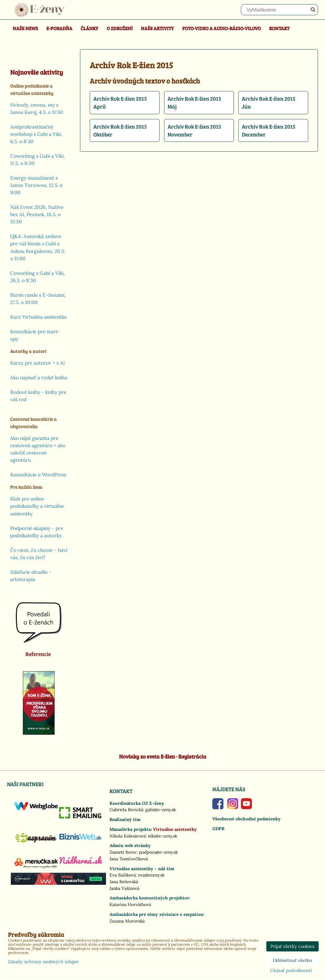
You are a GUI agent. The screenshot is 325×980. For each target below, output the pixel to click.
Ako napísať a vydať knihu (39, 377)
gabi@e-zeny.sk (161, 810)
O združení (120, 28)
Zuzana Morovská (127, 921)
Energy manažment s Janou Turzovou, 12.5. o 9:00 (36, 185)
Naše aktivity (157, 28)
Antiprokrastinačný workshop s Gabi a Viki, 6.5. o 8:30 (36, 134)
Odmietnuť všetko (292, 960)
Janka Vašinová (124, 888)
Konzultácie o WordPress (38, 475)
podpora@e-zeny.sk (158, 852)
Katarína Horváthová (130, 904)
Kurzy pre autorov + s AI (37, 363)
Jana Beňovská (124, 882)
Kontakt (279, 28)
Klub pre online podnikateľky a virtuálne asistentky (37, 506)
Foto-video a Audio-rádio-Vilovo (222, 28)
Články (90, 28)
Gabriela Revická (126, 810)
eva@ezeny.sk (151, 875)
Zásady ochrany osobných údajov (43, 962)
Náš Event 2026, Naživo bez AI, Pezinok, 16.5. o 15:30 (37, 214)
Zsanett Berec (123, 852)
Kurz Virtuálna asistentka (38, 317)
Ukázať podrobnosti (291, 971)
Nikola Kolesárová (128, 836)
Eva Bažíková (123, 875)
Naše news (25, 28)
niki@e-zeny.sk (162, 836)
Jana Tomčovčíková (129, 859)
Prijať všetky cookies (292, 946)
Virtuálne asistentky (175, 829)
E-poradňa (59, 28)
